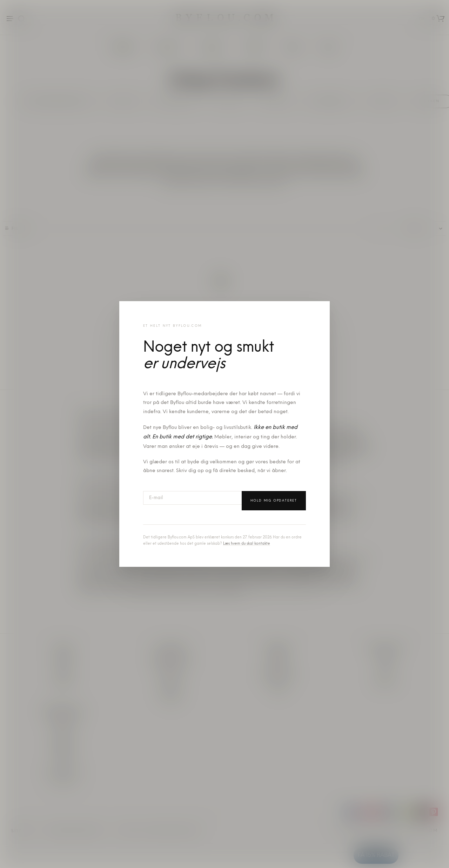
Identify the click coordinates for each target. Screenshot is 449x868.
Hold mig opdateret (274, 501)
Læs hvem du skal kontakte (247, 544)
